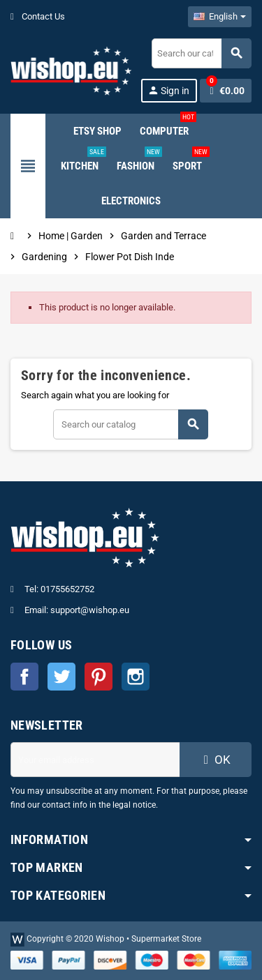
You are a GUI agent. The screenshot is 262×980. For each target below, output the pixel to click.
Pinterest (99, 677)
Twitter (61, 677)
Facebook (24, 677)
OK (215, 760)
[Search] (201, 53)
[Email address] (95, 760)
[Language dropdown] (220, 17)
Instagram (136, 677)
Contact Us (38, 16)
